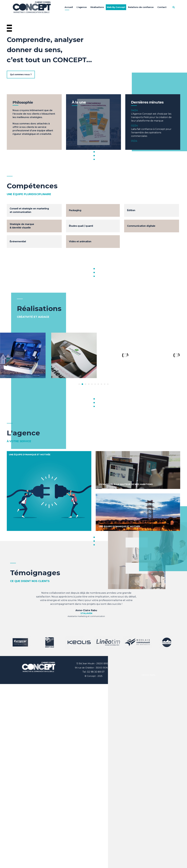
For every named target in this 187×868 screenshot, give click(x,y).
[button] (79, 384)
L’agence (82, 7)
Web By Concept (116, 7)
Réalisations (97, 7)
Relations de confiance (141, 7)
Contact (162, 7)
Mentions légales (148, 675)
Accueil (69, 7)
